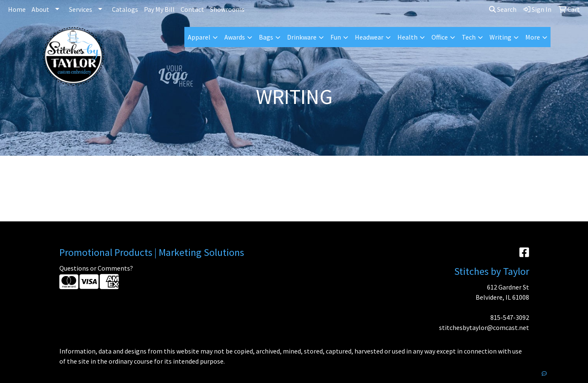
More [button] (533, 37)
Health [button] (407, 37)
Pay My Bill (159, 9)
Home (17, 9)
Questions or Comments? (96, 268)
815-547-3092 (510, 317)
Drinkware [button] (302, 37)
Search (503, 9)
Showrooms (227, 9)
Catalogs (125, 9)
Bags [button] (266, 37)
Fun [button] (336, 37)
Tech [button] (469, 37)
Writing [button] (500, 37)
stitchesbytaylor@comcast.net (484, 327)
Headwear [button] (369, 37)
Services (81, 9)
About (40, 9)
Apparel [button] (199, 37)
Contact (192, 9)
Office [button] (440, 37)
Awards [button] (235, 37)
